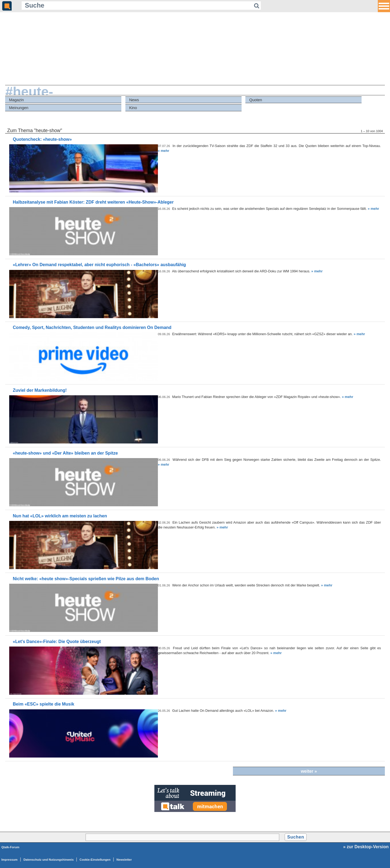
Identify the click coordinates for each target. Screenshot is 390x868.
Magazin (17, 100)
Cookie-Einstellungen (95, 860)
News (134, 100)
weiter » (309, 771)
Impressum (9, 860)
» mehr (164, 151)
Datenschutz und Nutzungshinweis (49, 860)
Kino (133, 108)
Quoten (256, 100)
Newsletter (124, 860)
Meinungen (19, 108)
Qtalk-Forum (10, 847)
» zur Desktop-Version (366, 847)
